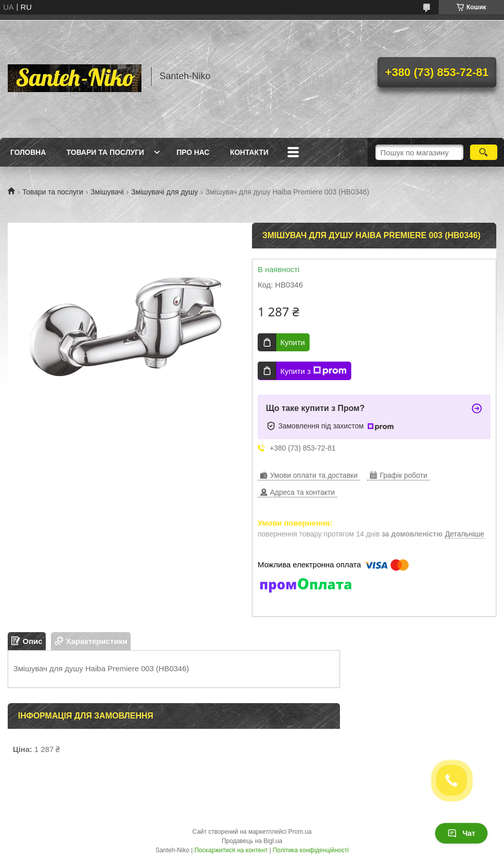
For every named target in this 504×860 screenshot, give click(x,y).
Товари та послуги (105, 152)
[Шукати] (484, 152)
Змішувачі (107, 192)
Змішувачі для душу (165, 192)
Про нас (193, 152)
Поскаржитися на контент (231, 850)
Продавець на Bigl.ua (252, 841)
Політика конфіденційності (311, 850)
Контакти (249, 152)
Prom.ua (300, 832)
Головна (28, 152)
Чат (461, 833)
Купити (293, 342)
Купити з (313, 371)
